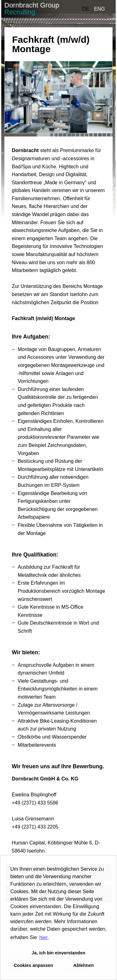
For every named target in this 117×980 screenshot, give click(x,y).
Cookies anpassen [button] (33, 965)
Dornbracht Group (32, 9)
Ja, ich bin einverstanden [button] (59, 953)
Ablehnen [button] (84, 965)
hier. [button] (44, 937)
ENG (100, 9)
